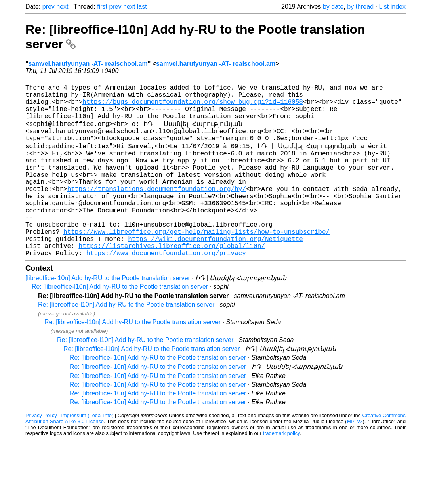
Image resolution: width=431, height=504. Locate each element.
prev (49, 7)
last (142, 7)
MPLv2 (355, 458)
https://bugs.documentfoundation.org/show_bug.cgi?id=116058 (193, 106)
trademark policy (281, 470)
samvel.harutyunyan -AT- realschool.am (88, 64)
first (102, 7)
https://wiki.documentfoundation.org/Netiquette (215, 272)
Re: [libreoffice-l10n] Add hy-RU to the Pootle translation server (120, 323)
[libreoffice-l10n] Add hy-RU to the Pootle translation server (108, 314)
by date (333, 7)
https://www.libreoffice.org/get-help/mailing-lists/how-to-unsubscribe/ (196, 263)
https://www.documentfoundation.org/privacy (166, 289)
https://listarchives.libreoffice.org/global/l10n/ (172, 281)
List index (392, 7)
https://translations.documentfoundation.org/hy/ (157, 211)
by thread (360, 7)
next (62, 7)
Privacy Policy (41, 452)
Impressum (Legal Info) (87, 452)
